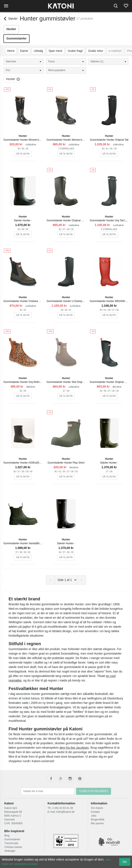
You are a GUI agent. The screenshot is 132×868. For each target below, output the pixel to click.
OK (125, 862)
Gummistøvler (16, 38)
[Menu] (6, 6)
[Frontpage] (61, 6)
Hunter (11, 29)
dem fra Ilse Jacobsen (74, 748)
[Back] (10, 19)
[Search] (116, 6)
